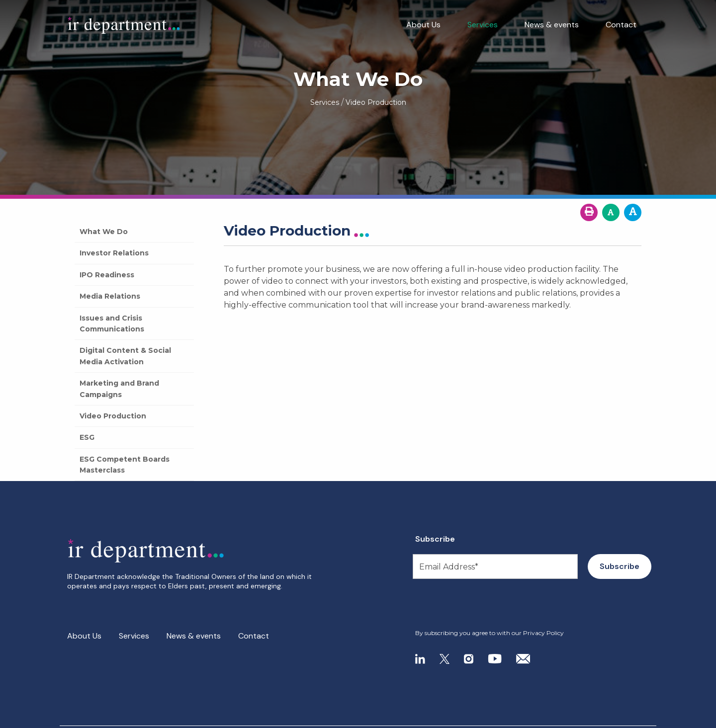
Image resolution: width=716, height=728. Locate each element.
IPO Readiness (107, 275)
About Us (423, 25)
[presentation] (476, 604)
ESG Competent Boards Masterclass (125, 465)
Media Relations (110, 296)
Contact (621, 25)
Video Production (113, 416)
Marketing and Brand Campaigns (119, 389)
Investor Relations (114, 253)
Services (483, 25)
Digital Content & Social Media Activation (125, 356)
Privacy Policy (543, 633)
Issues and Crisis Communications (112, 324)
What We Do (104, 232)
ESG (87, 437)
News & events (552, 25)
